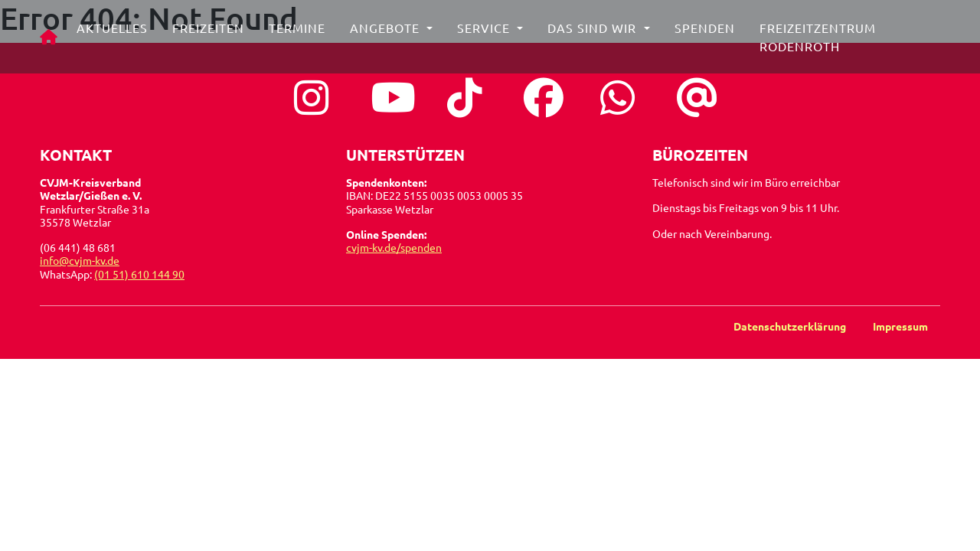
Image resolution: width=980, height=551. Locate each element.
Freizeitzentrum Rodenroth (821, 43)
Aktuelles (116, 34)
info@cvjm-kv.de (80, 260)
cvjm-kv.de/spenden (394, 247)
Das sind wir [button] (598, 34)
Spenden (708, 34)
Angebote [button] (390, 34)
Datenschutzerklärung (791, 326)
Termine (301, 34)
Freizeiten (212, 34)
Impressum (900, 326)
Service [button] (489, 34)
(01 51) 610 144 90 (139, 274)
